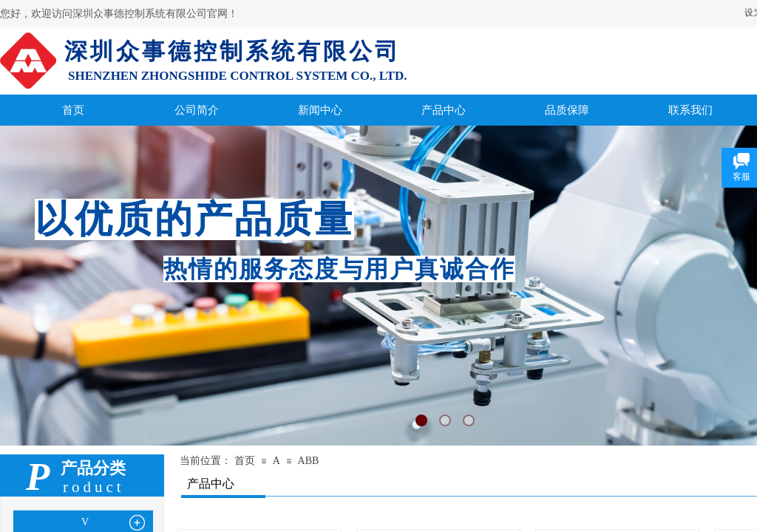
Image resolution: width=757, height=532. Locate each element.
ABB (309, 461)
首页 (245, 461)
